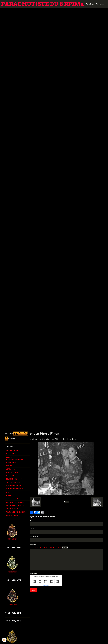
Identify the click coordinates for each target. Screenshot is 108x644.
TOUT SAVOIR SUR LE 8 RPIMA (16, 512)
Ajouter (33, 590)
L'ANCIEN (9, 466)
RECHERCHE (10, 454)
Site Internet (34, 537)
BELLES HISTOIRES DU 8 (14, 479)
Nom (31, 521)
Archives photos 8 (12, 499)
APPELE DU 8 (10, 469)
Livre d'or (95, 4)
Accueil (88, 4)
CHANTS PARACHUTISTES (15, 489)
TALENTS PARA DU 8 (13, 482)
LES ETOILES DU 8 (12, 472)
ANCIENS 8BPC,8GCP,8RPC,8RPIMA (15, 458)
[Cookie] (4, 640)
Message (33, 545)
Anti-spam (33, 573)
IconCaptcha (45, 585)
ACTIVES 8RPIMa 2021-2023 (15, 505)
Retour (66, 502)
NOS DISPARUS (11, 462)
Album (102, 4)
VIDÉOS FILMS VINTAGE (14, 486)
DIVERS (9, 492)
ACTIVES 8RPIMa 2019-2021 (15, 502)
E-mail (32, 529)
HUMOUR (9, 496)
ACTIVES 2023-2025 (13, 509)
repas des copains (12, 515)
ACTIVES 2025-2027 (13, 451)
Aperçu (65, 547)
